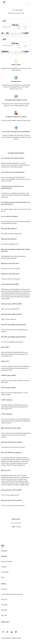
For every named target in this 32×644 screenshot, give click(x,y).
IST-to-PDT (4, 615)
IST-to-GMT (4, 605)
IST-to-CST (4, 600)
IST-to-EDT (4, 610)
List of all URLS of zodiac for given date (12, 594)
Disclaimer (4, 567)
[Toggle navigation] (27, 3)
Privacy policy (5, 572)
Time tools (4, 589)
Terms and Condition (7, 561)
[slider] (5, 33)
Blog (2, 577)
